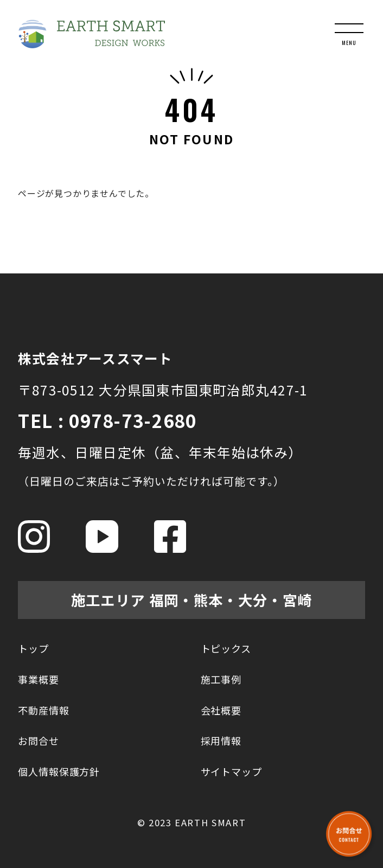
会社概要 (221, 710)
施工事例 (221, 679)
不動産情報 (44, 710)
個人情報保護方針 (59, 771)
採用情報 (221, 741)
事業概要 (39, 679)
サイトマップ (231, 771)
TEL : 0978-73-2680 (107, 420)
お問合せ (39, 741)
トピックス (226, 648)
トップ (33, 648)
